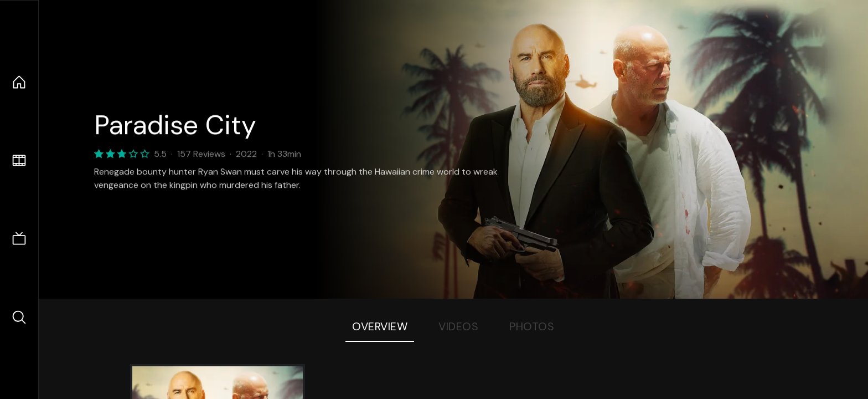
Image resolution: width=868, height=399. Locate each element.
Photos (532, 326)
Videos (458, 326)
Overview (380, 326)
